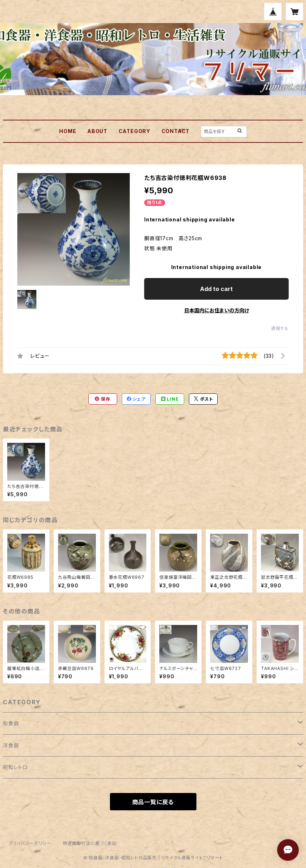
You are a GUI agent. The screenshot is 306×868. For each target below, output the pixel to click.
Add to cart (216, 289)
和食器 (11, 723)
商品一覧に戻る (153, 802)
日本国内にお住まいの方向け (217, 310)
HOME (68, 131)
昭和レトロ (15, 767)
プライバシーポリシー (30, 843)
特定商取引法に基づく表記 (90, 843)
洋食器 (11, 745)
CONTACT (176, 131)
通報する (280, 328)
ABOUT (97, 131)
